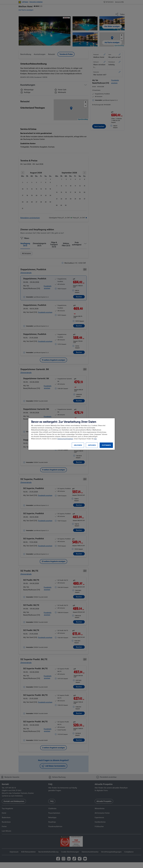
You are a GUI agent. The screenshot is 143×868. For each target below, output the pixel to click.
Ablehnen (78, 445)
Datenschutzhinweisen (65, 439)
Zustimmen (106, 445)
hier (95, 439)
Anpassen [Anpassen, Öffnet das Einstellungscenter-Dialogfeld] (92, 445)
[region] (72, 434)
